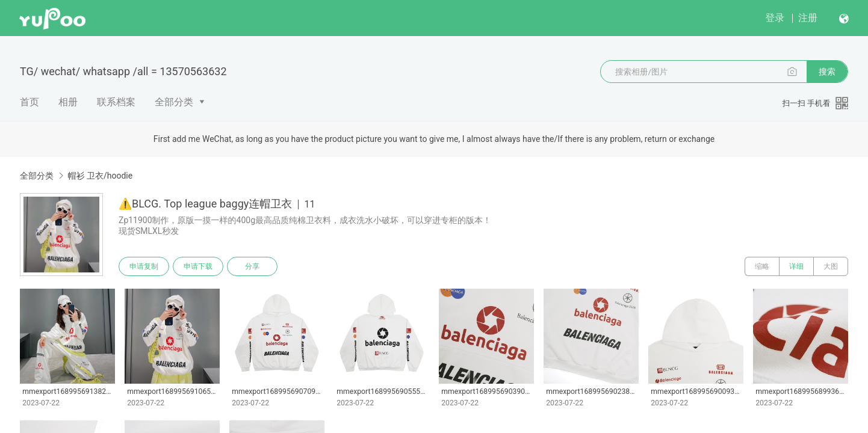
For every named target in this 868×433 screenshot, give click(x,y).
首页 (29, 102)
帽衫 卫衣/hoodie (100, 176)
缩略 (762, 266)
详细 (796, 266)
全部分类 (174, 102)
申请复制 (144, 266)
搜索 (827, 72)
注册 (808, 18)
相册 (68, 102)
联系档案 (116, 102)
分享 (252, 266)
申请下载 (198, 266)
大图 (831, 266)
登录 (775, 18)
